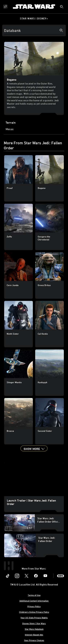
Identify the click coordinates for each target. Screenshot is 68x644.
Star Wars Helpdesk (34, 629)
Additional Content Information (34, 601)
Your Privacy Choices (34, 640)
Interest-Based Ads (34, 635)
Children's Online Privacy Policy (34, 612)
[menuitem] (6, 7)
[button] (34, 448)
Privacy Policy (34, 606)
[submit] (62, 7)
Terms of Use (34, 595)
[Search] (34, 30)
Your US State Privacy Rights (34, 618)
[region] (34, 479)
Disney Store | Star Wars (34, 623)
